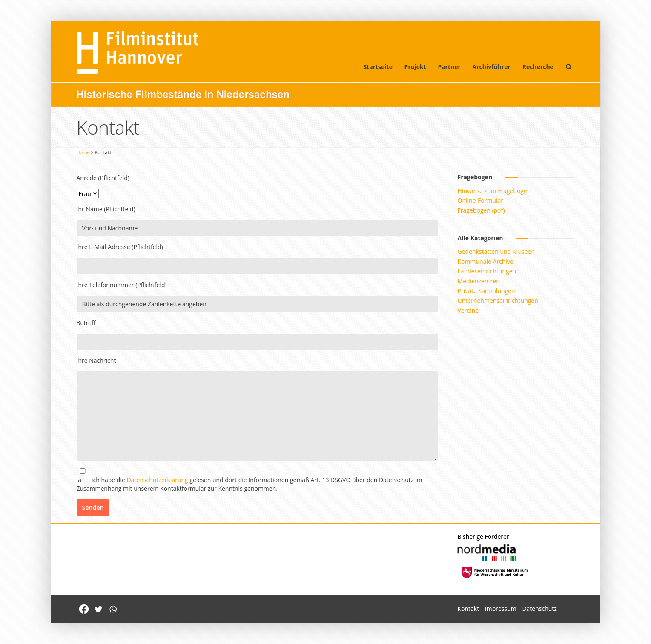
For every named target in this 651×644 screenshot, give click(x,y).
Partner (449, 67)
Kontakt (468, 608)
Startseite (378, 67)
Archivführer (492, 67)
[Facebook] (84, 609)
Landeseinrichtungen (487, 271)
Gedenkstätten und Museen (496, 252)
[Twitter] (98, 609)
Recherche (538, 67)
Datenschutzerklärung (157, 480)
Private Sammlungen (486, 291)
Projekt (415, 67)
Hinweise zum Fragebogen (494, 191)
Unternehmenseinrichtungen (498, 300)
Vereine (468, 310)
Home (83, 152)
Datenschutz (539, 608)
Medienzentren (479, 281)
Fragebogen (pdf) (481, 210)
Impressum (501, 608)
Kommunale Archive (486, 261)
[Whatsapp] (113, 609)
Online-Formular (480, 200)
